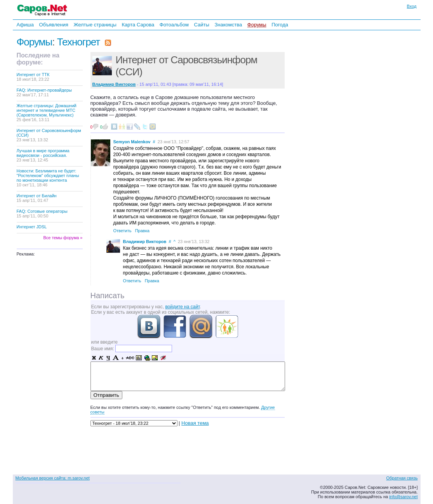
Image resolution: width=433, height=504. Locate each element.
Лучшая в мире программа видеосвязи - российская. (43, 155)
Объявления (54, 25)
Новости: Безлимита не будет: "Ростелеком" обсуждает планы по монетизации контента (48, 178)
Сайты (201, 25)
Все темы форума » (63, 238)
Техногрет (79, 42)
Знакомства (228, 25)
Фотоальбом (174, 25)
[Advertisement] (339, 136)
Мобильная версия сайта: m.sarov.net (53, 478)
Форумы (257, 25)
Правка (142, 231)
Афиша (25, 25)
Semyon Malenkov (132, 142)
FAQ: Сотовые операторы (42, 214)
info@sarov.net (403, 497)
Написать (108, 295)
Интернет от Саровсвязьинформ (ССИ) (49, 135)
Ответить (123, 231)
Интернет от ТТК (33, 77)
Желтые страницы (95, 25)
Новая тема (195, 423)
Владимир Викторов (145, 242)
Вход (412, 6)
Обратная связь (402, 478)
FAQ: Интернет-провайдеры (44, 92)
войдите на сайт (182, 307)
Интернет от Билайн (37, 198)
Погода (280, 25)
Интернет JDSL (32, 227)
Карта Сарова (138, 25)
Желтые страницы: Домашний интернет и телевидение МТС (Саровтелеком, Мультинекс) (47, 113)
